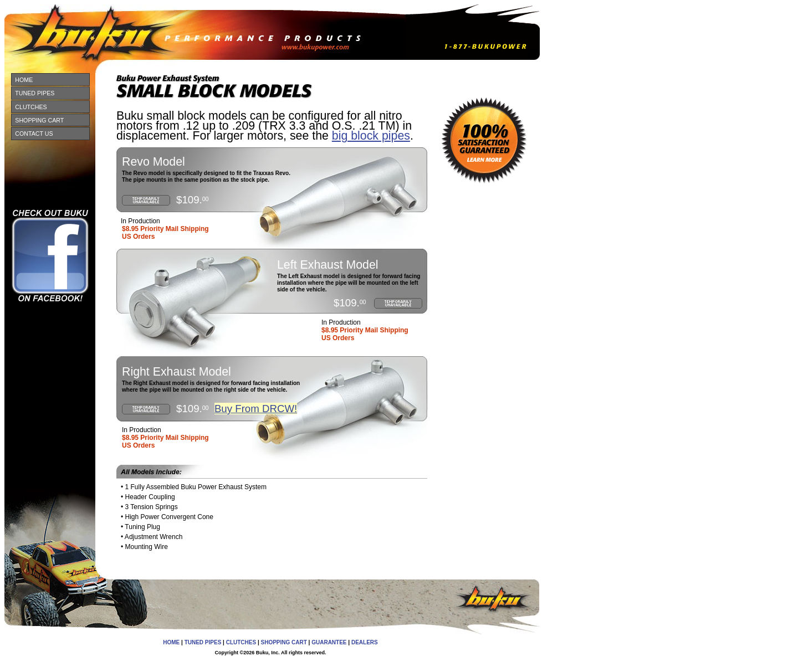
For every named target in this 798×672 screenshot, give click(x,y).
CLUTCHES (31, 107)
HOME (24, 80)
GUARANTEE (329, 642)
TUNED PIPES (35, 93)
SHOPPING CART (39, 120)
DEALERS (365, 642)
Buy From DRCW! (256, 409)
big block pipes (371, 136)
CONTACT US (34, 134)
